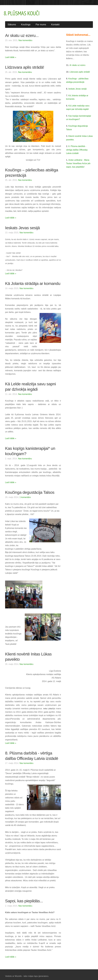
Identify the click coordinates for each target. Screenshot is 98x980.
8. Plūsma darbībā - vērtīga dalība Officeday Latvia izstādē (77, 147)
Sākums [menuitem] (12, 22)
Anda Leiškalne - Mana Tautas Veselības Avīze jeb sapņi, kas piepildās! (78, 160)
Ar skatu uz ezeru (78, 62)
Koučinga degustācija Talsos (30, 489)
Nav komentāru (25, 37)
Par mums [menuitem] (41, 22)
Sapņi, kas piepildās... (24, 898)
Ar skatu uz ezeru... (22, 33)
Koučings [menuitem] (26, 22)
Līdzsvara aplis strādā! (25, 64)
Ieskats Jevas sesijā (22, 225)
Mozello (18, 973)
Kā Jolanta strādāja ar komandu (33, 281)
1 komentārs (25, 494)
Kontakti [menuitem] (55, 22)
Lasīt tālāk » (11, 54)
